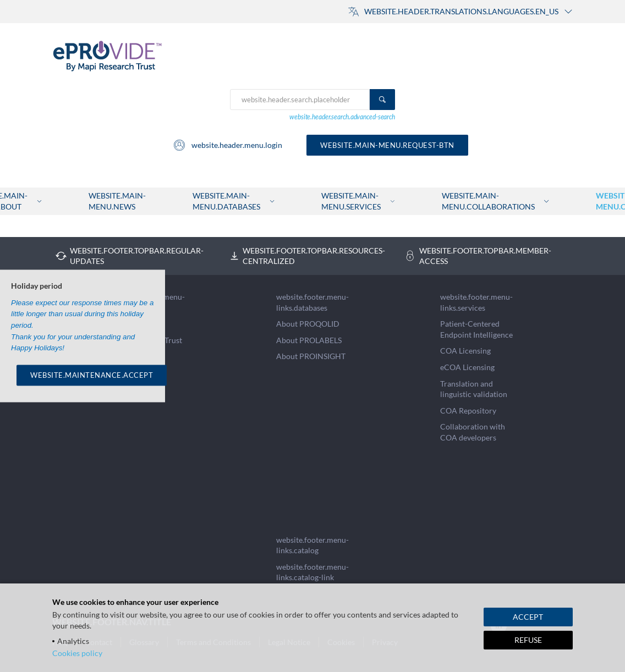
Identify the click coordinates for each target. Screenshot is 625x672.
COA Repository (468, 411)
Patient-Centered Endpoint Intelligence (476, 329)
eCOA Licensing (467, 367)
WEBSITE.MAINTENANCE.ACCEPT (92, 375)
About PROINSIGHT (311, 356)
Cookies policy (77, 653)
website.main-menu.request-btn (387, 145)
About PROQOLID (308, 324)
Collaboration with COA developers (473, 432)
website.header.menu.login (227, 145)
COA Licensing (465, 351)
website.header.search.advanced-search (342, 117)
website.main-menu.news (117, 201)
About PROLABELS (309, 340)
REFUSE (528, 640)
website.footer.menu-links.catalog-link (312, 572)
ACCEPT (528, 617)
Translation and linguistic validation (474, 389)
